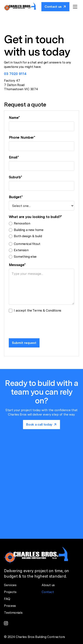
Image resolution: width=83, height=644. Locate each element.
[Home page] (20, 7)
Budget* (16, 197)
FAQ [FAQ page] (7, 599)
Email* (14, 157)
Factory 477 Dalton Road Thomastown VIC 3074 (21, 85)
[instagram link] (6, 623)
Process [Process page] (10, 606)
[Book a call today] (55, 7)
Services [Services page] (10, 585)
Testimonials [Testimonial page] (13, 613)
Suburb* (15, 177)
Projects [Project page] (10, 592)
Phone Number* (22, 137)
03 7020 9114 (15, 74)
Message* (17, 265)
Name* (14, 118)
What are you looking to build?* (36, 217)
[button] (75, 7)
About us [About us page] (48, 585)
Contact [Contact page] (48, 592)
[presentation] (41, 325)
